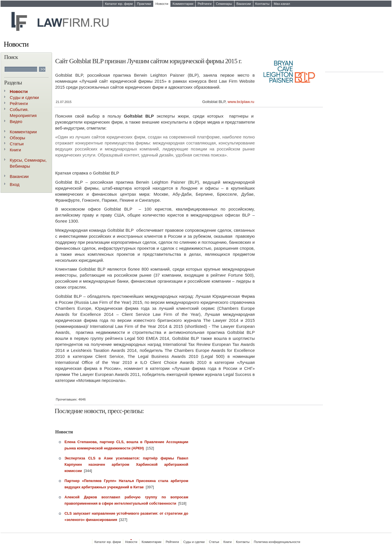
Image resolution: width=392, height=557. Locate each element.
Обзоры (17, 138)
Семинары (224, 4)
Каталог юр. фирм (119, 4)
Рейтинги (205, 4)
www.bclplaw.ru (241, 102)
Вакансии (244, 4)
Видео (16, 121)
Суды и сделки (24, 97)
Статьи (17, 144)
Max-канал (282, 4)
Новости (162, 4)
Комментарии (183, 4)
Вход (15, 184)
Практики (144, 4)
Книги (15, 150)
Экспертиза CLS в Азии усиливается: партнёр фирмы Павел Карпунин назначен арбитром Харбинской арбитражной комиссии (127, 464)
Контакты (262, 4)
